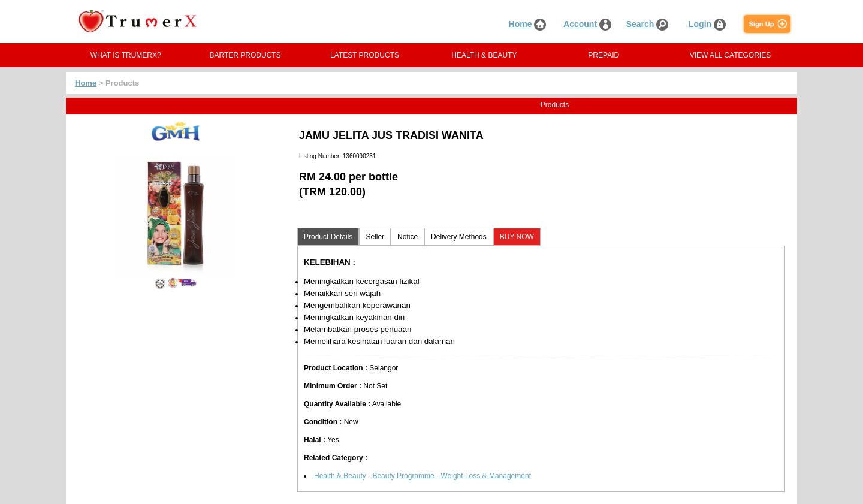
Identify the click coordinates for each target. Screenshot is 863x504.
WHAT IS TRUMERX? (126, 55)
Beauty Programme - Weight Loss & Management (452, 476)
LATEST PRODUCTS (365, 55)
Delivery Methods (459, 237)
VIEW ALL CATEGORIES (730, 55)
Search (648, 24)
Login (707, 24)
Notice (408, 237)
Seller (375, 237)
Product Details (328, 237)
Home (528, 24)
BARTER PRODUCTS (245, 55)
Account (587, 24)
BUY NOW (517, 237)
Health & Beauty (340, 476)
